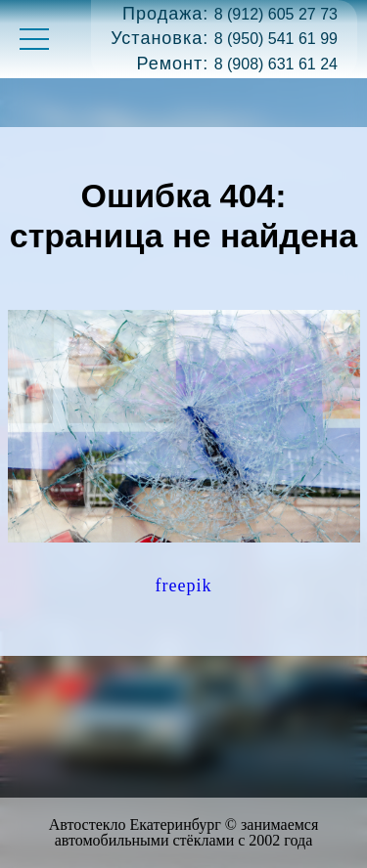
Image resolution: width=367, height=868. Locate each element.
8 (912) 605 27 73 (276, 14)
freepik (184, 586)
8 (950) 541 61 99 (276, 39)
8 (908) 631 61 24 (276, 64)
